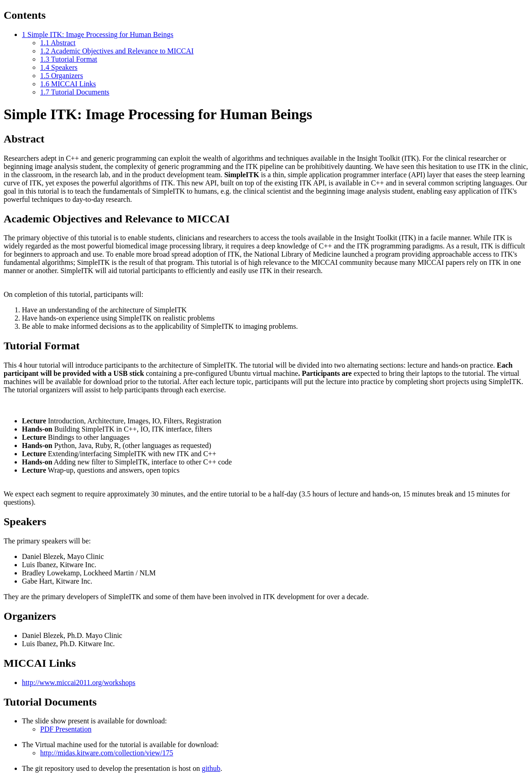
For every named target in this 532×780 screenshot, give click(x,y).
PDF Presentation (66, 729)
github (211, 768)
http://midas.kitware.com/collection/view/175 (107, 753)
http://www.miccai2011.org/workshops (79, 682)
